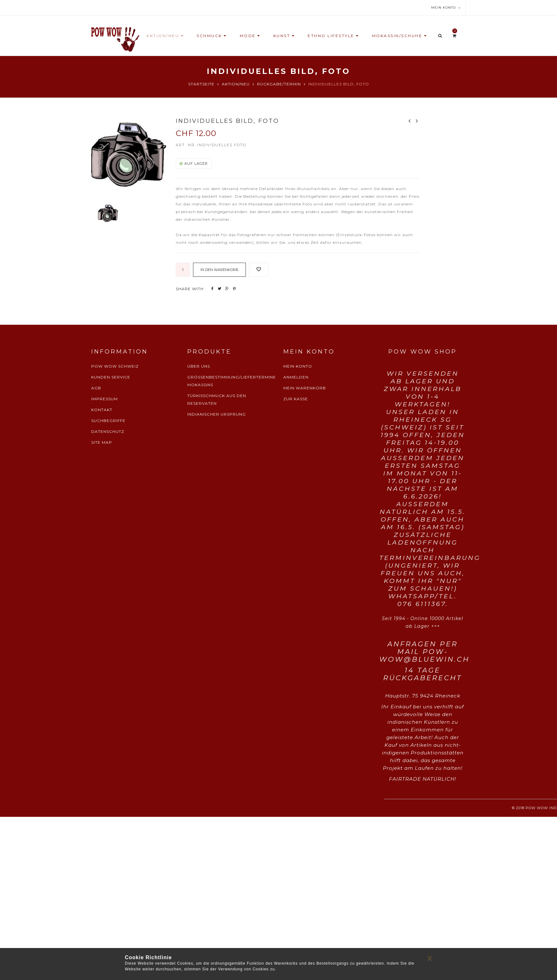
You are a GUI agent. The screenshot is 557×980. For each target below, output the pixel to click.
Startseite (201, 84)
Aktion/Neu (236, 84)
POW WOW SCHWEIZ (115, 366)
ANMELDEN (296, 377)
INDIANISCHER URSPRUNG (217, 414)
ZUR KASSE (296, 399)
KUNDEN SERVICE (111, 377)
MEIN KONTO (298, 366)
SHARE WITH (190, 289)
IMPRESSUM (105, 399)
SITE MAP (102, 442)
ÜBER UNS (199, 366)
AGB (96, 388)
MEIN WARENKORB (305, 388)
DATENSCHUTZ (108, 431)
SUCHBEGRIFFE (108, 421)
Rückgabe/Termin (279, 84)
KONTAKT (102, 410)
